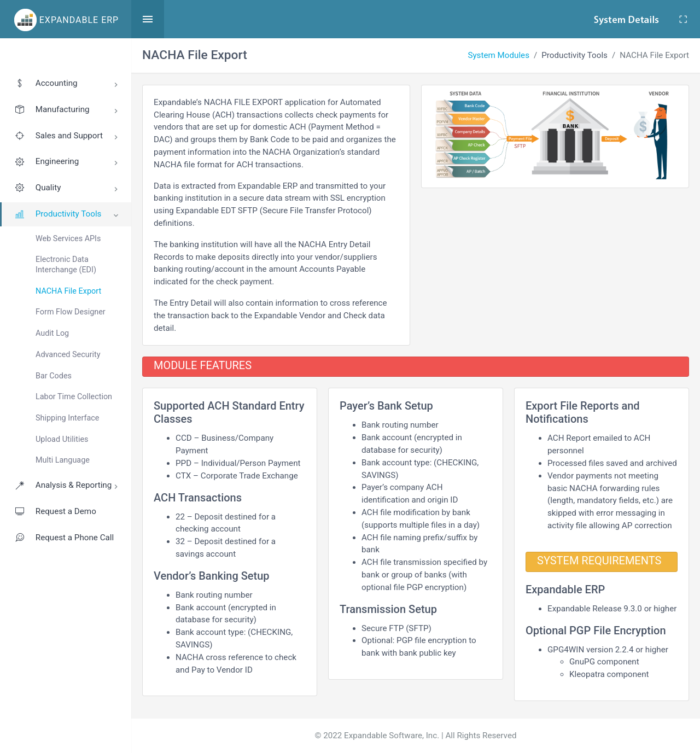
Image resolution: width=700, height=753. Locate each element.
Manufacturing (67, 111)
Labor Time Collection (74, 397)
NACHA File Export (68, 291)
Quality (67, 189)
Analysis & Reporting (67, 487)
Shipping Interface (67, 418)
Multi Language (63, 460)
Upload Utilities (62, 439)
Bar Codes (54, 376)
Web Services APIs (68, 239)
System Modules (498, 55)
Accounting (67, 85)
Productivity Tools (68, 214)
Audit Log (52, 333)
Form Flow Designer (71, 312)
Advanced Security (68, 355)
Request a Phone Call (64, 538)
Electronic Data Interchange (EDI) (66, 265)
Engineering (67, 163)
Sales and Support (67, 137)
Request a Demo (55, 511)
